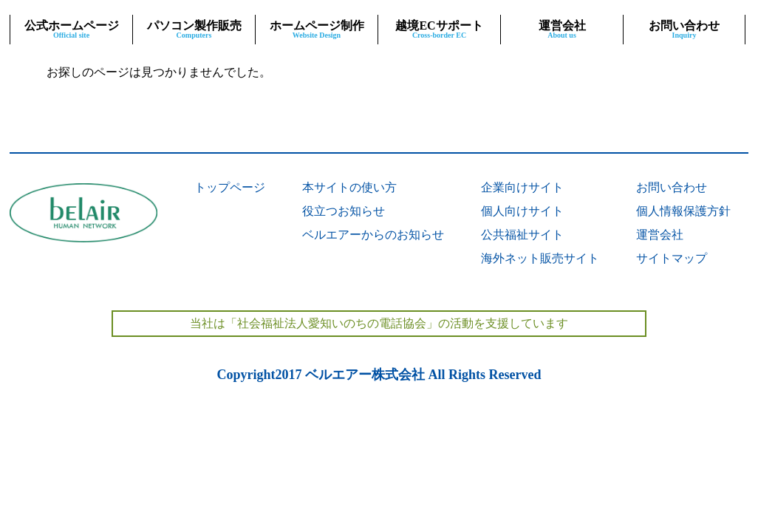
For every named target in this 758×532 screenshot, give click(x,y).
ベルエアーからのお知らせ (373, 235)
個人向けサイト (522, 211)
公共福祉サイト (522, 235)
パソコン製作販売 (194, 29)
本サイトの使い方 (349, 187)
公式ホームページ (71, 29)
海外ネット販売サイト (540, 258)
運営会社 (562, 29)
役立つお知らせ (344, 211)
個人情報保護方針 (683, 211)
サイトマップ (672, 258)
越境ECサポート (439, 29)
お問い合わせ (684, 29)
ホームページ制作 (317, 29)
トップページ (230, 187)
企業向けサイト (522, 187)
